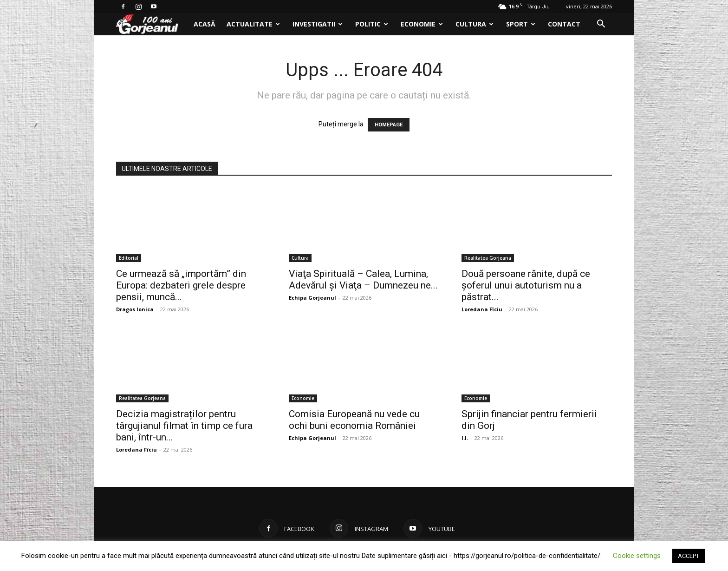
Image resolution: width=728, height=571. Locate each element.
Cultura (474, 24)
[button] (601, 25)
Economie (422, 24)
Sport (521, 24)
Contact (564, 24)
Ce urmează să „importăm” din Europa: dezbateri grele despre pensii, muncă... (181, 285)
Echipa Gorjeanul (312, 298)
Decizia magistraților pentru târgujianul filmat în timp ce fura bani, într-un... (184, 426)
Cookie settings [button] (637, 556)
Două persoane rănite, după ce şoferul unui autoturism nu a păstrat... (526, 285)
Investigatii (318, 24)
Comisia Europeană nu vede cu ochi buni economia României (354, 420)
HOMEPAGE (389, 125)
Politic (372, 24)
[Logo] (152, 24)
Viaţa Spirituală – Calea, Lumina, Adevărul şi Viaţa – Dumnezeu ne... (363, 279)
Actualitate (253, 24)
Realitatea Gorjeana (488, 258)
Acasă (205, 24)
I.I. (465, 438)
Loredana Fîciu (482, 309)
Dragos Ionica (135, 309)
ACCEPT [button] (689, 556)
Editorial (129, 258)
